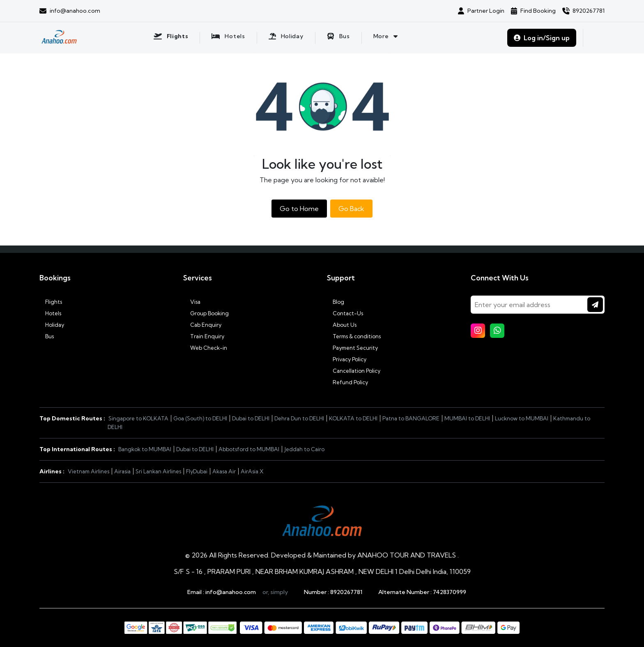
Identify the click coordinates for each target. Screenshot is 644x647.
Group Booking (206, 313)
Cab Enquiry (202, 325)
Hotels (50, 313)
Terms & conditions (354, 336)
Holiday (52, 325)
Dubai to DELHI (251, 418)
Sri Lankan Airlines (158, 471)
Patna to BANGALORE (411, 418)
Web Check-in (205, 348)
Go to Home (299, 209)
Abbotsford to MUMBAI (249, 449)
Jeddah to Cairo (304, 449)
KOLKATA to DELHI (353, 418)
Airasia (122, 471)
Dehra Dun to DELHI (299, 418)
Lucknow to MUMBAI (522, 418)
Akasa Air (224, 471)
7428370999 (450, 592)
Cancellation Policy (354, 371)
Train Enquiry (204, 336)
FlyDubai (197, 471)
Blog (336, 302)
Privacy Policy (347, 359)
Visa (192, 302)
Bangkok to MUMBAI (145, 449)
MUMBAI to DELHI (467, 418)
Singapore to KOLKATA (138, 418)
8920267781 (346, 592)
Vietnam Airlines (89, 471)
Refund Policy (347, 382)
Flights (51, 302)
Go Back (351, 209)
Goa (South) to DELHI (200, 418)
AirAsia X (252, 471)
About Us (342, 325)
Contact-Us (345, 313)
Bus (47, 336)
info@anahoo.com (231, 592)
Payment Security (352, 348)
